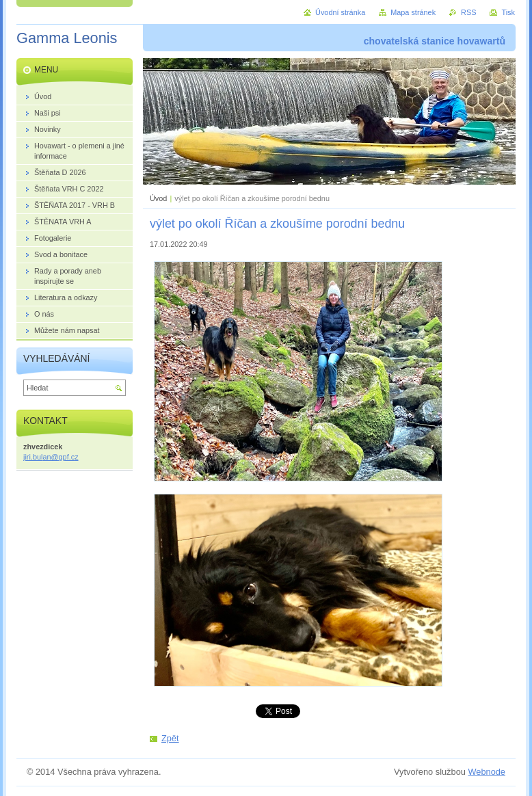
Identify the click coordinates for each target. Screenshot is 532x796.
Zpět (170, 738)
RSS (468, 12)
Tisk (508, 12)
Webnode (487, 772)
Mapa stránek (413, 12)
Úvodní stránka (340, 12)
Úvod (158, 198)
